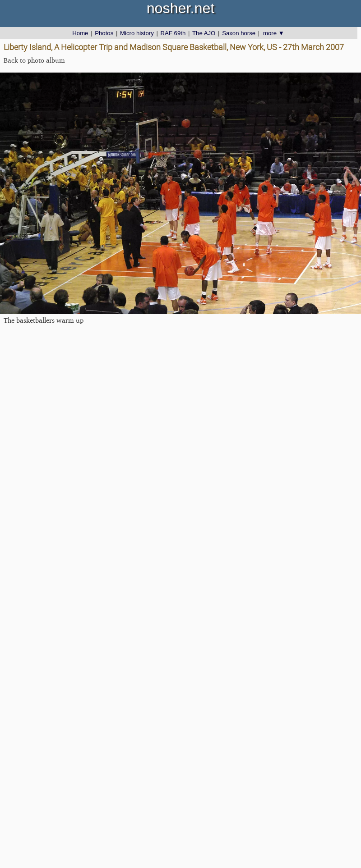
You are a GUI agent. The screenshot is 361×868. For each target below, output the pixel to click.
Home (80, 33)
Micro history (137, 33)
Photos (104, 33)
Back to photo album (34, 60)
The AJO (204, 33)
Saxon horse (239, 33)
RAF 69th (173, 33)
